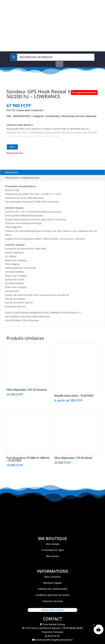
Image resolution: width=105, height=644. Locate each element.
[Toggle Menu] (59, 64)
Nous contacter (53, 577)
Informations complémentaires (22, 178)
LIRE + (12, 147)
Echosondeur (53, 116)
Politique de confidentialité (53, 589)
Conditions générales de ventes (52, 595)
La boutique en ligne (53, 550)
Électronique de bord (73, 116)
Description (11, 172)
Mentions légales (53, 583)
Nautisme (91, 116)
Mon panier (53, 556)
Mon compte (53, 544)
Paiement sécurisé (53, 601)
